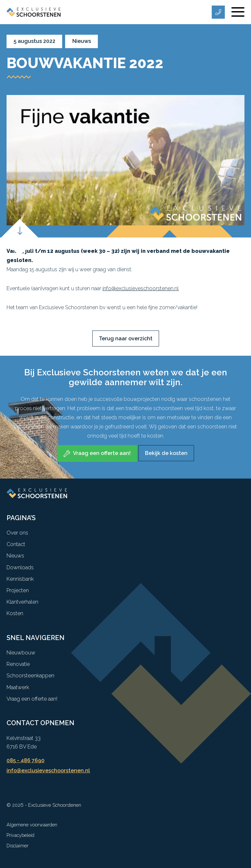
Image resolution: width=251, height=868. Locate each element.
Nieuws (15, 556)
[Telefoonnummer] (218, 12)
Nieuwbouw (21, 653)
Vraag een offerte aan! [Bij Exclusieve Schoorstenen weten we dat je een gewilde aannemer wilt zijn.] (102, 453)
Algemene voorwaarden (32, 825)
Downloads (20, 567)
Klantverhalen (22, 602)
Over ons (17, 533)
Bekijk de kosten (166, 453)
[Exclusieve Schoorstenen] (34, 12)
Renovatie (18, 664)
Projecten (18, 590)
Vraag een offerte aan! (32, 699)
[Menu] (238, 12)
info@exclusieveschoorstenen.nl (141, 288)
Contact (16, 544)
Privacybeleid (20, 835)
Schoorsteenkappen (30, 676)
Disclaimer (18, 846)
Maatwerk (18, 687)
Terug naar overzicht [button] (126, 339)
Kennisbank (20, 579)
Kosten (15, 613)
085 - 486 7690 (26, 760)
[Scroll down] (19, 237)
